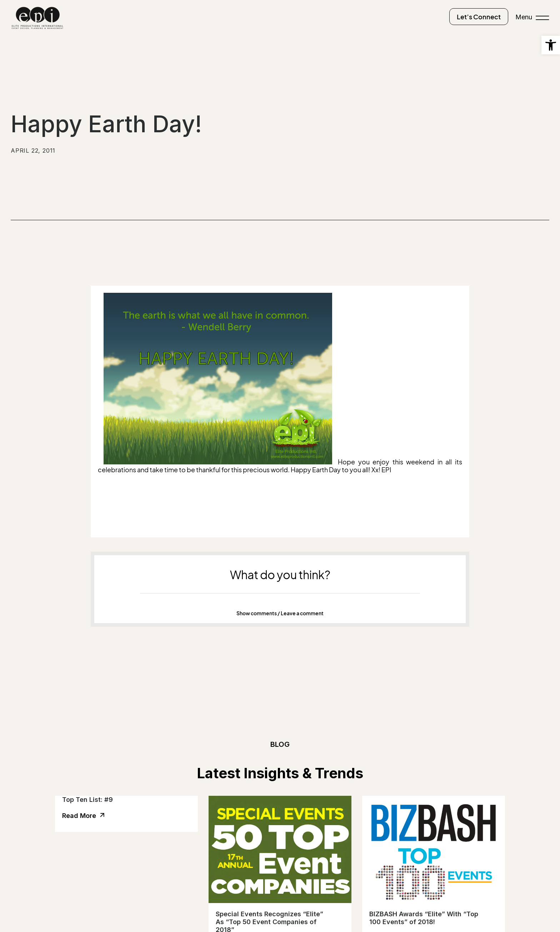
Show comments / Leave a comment (280, 613)
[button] (280, 613)
